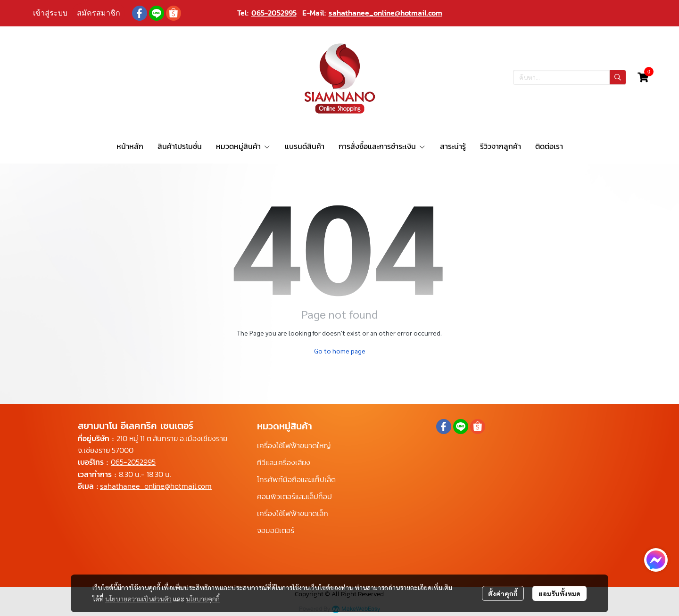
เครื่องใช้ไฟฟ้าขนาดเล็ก (293, 513)
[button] (570, 77)
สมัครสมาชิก (99, 13)
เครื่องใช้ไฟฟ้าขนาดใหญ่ (294, 445)
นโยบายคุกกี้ (203, 599)
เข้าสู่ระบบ (50, 13)
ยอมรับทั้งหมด (559, 593)
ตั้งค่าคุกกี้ (503, 593)
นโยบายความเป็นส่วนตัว (138, 599)
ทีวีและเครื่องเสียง (284, 462)
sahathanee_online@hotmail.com (385, 13)
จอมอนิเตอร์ (276, 530)
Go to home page (340, 351)
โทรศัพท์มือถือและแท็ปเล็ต (296, 479)
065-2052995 (274, 13)
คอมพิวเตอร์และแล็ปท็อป (294, 496)
